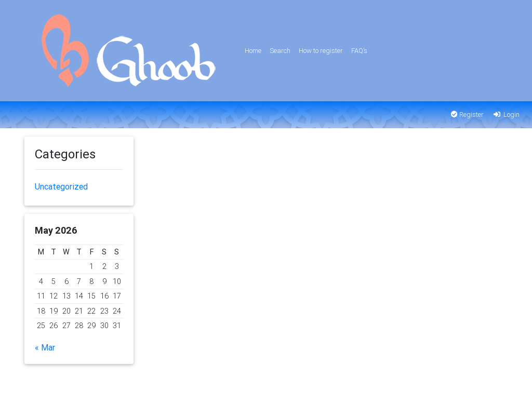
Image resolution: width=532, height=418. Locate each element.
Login (506, 114)
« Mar (45, 347)
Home (253, 51)
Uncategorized (61, 186)
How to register (321, 51)
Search (280, 51)
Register (467, 114)
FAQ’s (359, 51)
